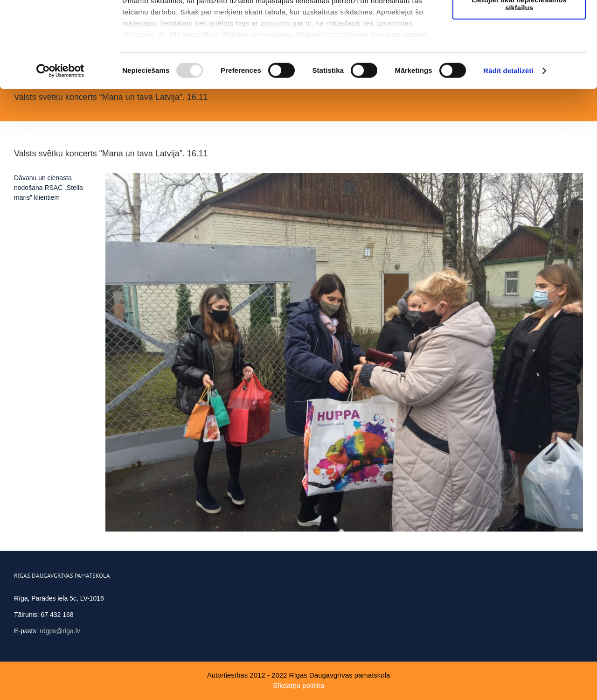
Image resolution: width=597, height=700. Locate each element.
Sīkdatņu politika (298, 685)
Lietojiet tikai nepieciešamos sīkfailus (519, 82)
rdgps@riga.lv (60, 631)
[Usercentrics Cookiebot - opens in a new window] (60, 149)
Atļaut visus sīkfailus (519, 23)
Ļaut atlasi (519, 51)
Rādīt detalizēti (508, 149)
